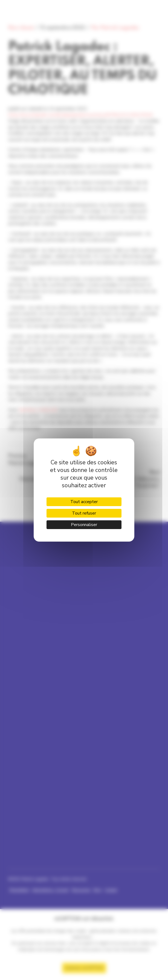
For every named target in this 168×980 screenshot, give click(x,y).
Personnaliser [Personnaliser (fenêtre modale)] (84, 525)
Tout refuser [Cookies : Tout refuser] (84, 513)
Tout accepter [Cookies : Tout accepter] (84, 502)
